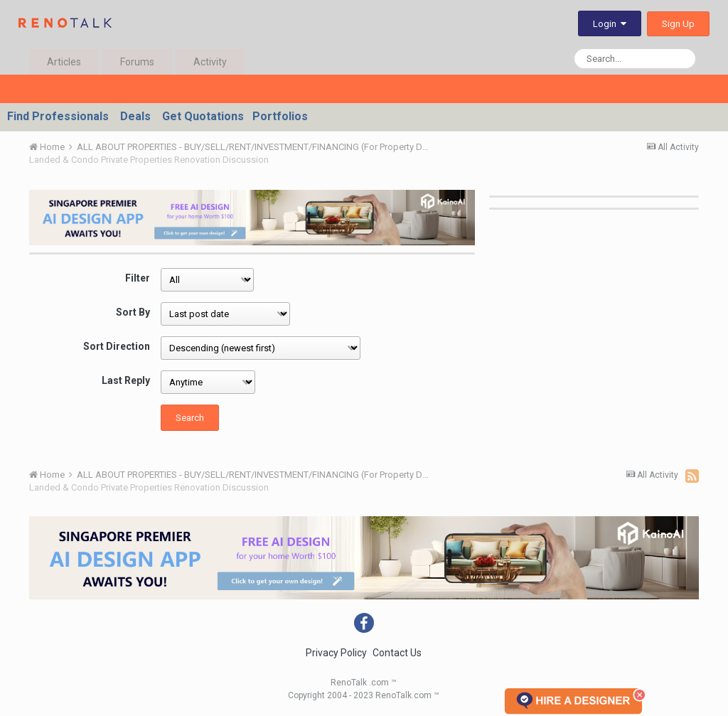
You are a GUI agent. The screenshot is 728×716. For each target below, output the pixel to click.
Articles (64, 62)
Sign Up (678, 24)
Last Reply (126, 380)
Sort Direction (117, 346)
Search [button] (190, 418)
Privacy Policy (336, 653)
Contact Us (397, 653)
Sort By (133, 312)
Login (610, 24)
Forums (137, 62)
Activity (210, 62)
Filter (138, 278)
